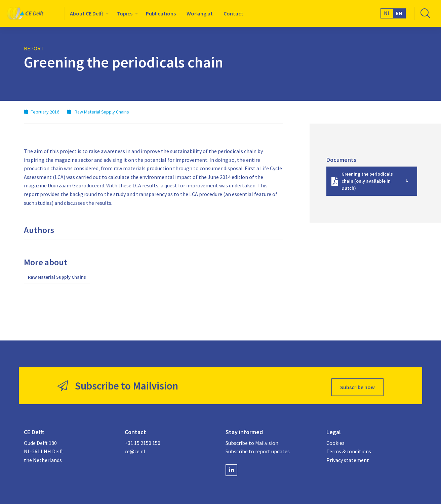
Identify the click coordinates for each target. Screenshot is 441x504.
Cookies (335, 440)
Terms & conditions (349, 449)
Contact (233, 13)
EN (399, 13)
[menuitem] (88, 13)
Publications (161, 13)
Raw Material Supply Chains (57, 277)
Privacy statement (348, 458)
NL (387, 13)
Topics (125, 13)
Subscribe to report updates (258, 449)
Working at (200, 13)
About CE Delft (87, 13)
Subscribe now (357, 384)
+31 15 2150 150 (143, 440)
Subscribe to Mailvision (252, 440)
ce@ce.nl (135, 449)
